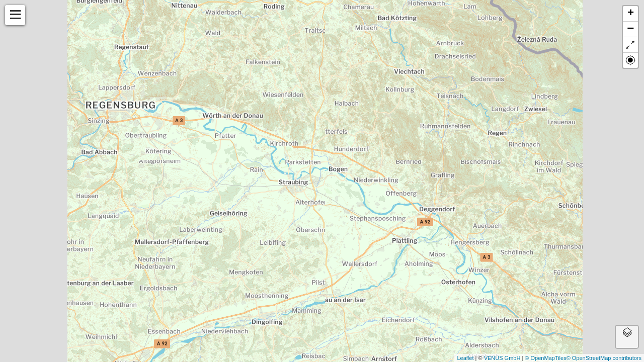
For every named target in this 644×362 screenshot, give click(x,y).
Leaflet (465, 358)
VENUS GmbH (502, 358)
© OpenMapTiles (545, 358)
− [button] (630, 29)
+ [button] (631, 14)
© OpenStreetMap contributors (604, 358)
